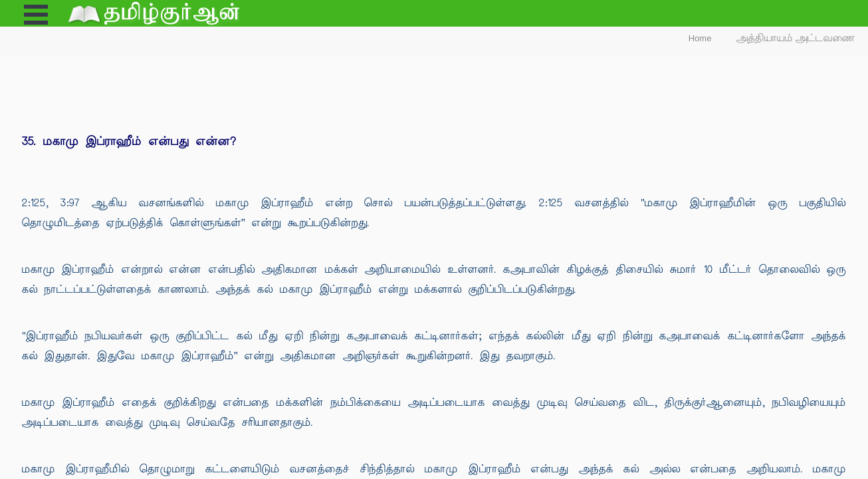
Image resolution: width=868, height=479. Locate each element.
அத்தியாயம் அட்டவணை (796, 38)
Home (700, 38)
